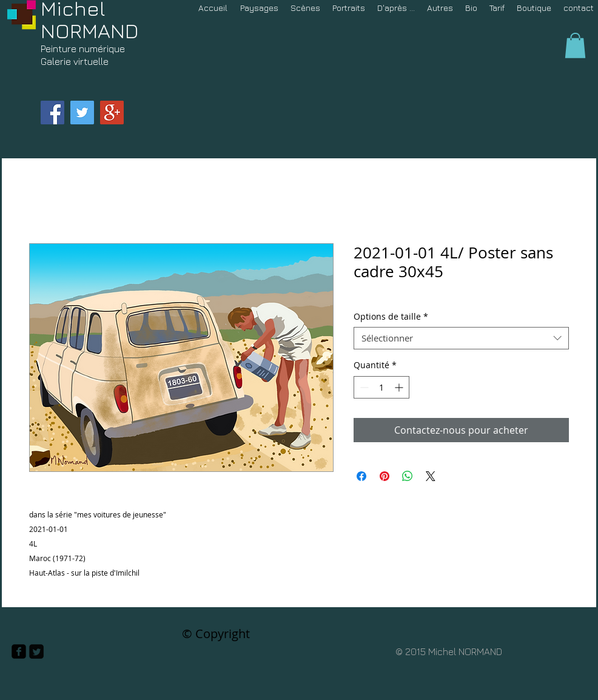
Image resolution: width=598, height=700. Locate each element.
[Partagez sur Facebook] (361, 476)
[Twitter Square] (36, 651)
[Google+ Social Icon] (112, 113)
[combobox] (461, 338)
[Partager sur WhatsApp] (408, 476)
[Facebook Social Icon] (52, 113)
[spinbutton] (381, 387)
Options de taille (391, 317)
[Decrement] (363, 387)
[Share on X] (431, 476)
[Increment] (400, 387)
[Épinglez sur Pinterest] (385, 476)
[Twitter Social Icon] (82, 113)
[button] (575, 45)
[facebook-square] (19, 651)
